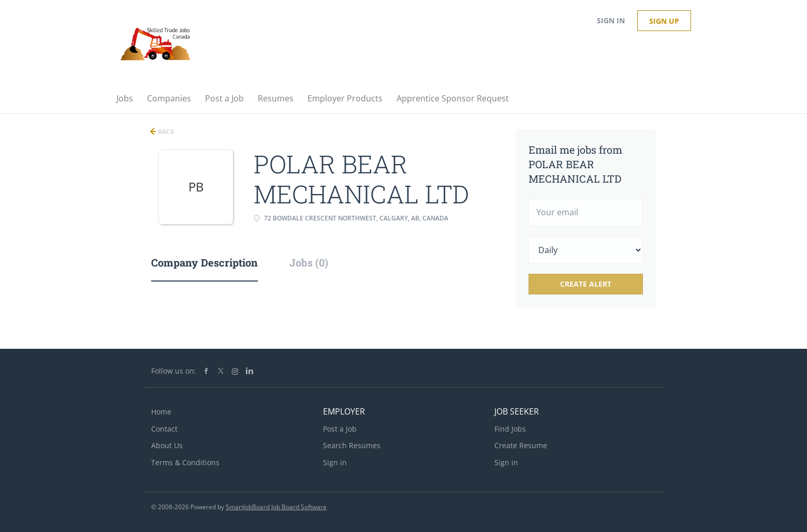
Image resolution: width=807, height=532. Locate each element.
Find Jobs (510, 429)
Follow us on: (174, 371)
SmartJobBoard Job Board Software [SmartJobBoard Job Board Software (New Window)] (276, 507)
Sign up (664, 21)
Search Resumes (352, 445)
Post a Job (340, 429)
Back (165, 132)
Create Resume (521, 445)
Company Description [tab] (204, 262)
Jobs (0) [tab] (309, 262)
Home (161, 412)
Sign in (611, 20)
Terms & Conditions (185, 462)
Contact (164, 429)
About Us (167, 445)
